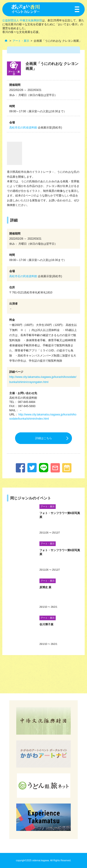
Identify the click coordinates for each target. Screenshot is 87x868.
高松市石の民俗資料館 (23, 128)
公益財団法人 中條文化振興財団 (22, 20)
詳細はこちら (44, 438)
